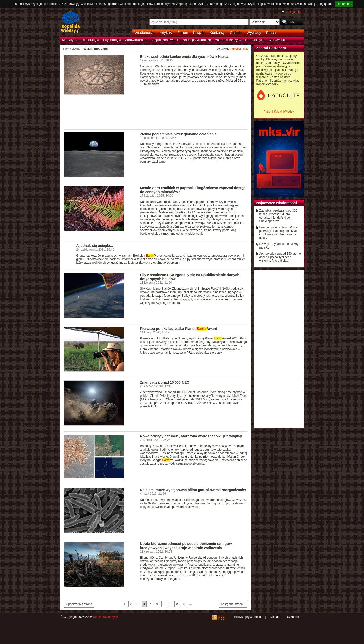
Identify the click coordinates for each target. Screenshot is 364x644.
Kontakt (275, 617)
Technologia (90, 40)
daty (246, 49)
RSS (221, 618)
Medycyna (70, 40)
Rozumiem (344, 4)
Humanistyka (255, 40)
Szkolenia (294, 617)
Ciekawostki (278, 40)
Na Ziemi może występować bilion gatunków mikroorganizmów (193, 490)
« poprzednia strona (79, 604)
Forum (183, 33)
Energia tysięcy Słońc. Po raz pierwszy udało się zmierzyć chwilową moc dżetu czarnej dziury (279, 233)
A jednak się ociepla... (95, 246)
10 (184, 604)
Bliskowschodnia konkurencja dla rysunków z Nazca (184, 57)
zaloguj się (293, 12)
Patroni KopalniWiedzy (279, 112)
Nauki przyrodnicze (197, 40)
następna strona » (233, 604)
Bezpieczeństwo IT (164, 40)
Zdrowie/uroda (136, 40)
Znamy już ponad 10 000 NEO (165, 382)
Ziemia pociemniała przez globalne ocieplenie (178, 134)
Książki (199, 33)
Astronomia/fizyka (228, 40)
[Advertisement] (156, 115)
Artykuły (166, 33)
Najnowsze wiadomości (277, 203)
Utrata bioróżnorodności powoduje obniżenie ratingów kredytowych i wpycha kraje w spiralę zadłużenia (186, 546)
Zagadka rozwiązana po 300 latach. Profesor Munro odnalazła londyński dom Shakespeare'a (278, 216)
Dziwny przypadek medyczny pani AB (279, 246)
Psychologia (112, 40)
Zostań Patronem (271, 48)
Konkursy (217, 33)
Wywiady (254, 33)
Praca (271, 33)
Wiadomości (145, 33)
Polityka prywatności (248, 617)
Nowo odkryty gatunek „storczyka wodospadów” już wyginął (191, 436)
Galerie (236, 33)
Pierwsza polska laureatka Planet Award (179, 329)
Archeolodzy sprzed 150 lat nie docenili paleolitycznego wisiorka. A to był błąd (280, 257)
